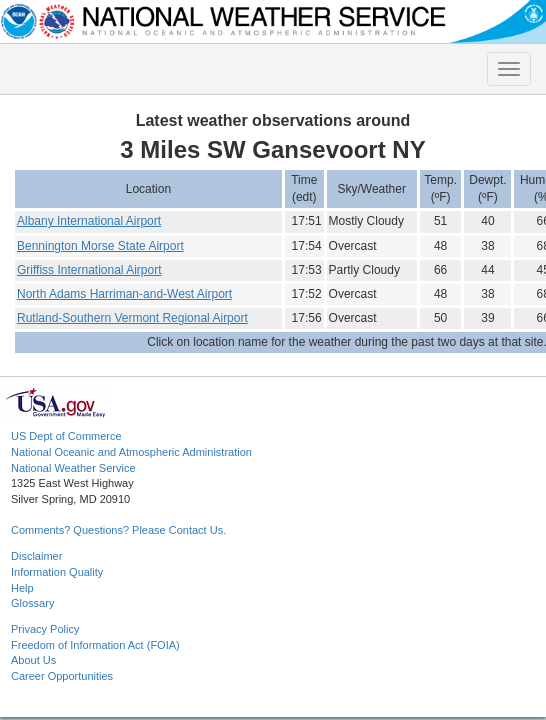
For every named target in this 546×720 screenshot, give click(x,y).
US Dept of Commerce (66, 436)
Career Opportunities (62, 676)
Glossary (32, 603)
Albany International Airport (89, 221)
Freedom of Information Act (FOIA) (95, 645)
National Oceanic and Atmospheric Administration (131, 452)
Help (22, 588)
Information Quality (57, 572)
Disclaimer (36, 556)
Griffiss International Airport (89, 270)
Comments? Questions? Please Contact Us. (118, 530)
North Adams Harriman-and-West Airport (124, 294)
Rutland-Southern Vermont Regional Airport (132, 318)
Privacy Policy (45, 629)
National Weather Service (73, 468)
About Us (33, 660)
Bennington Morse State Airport (100, 246)
